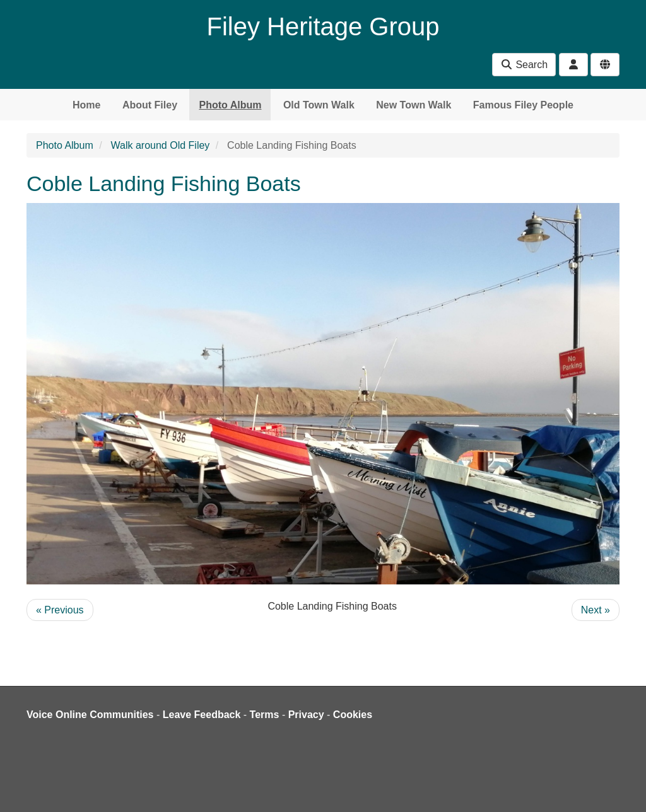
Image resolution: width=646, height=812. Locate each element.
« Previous (60, 610)
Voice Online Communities (90, 715)
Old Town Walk (319, 105)
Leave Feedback (202, 715)
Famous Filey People (523, 105)
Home (86, 105)
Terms (265, 715)
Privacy (306, 715)
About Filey (150, 105)
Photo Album (230, 105)
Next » (596, 610)
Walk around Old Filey (161, 145)
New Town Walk (414, 105)
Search (524, 65)
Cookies (353, 715)
